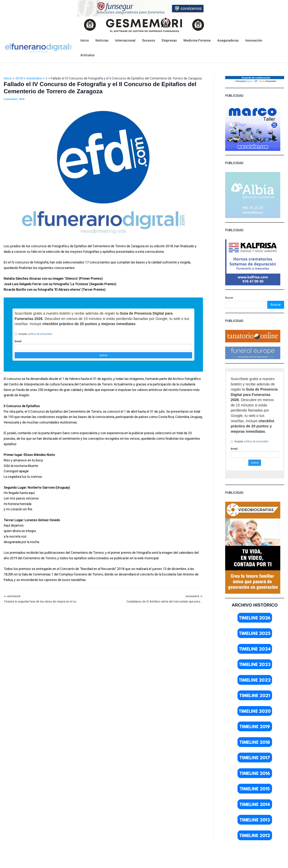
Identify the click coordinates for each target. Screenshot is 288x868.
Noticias (102, 40)
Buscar (229, 298)
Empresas (169, 40)
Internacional (125, 40)
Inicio (85, 40)
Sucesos (149, 40)
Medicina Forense (197, 40)
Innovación (254, 40)
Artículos (88, 55)
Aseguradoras (228, 40)
